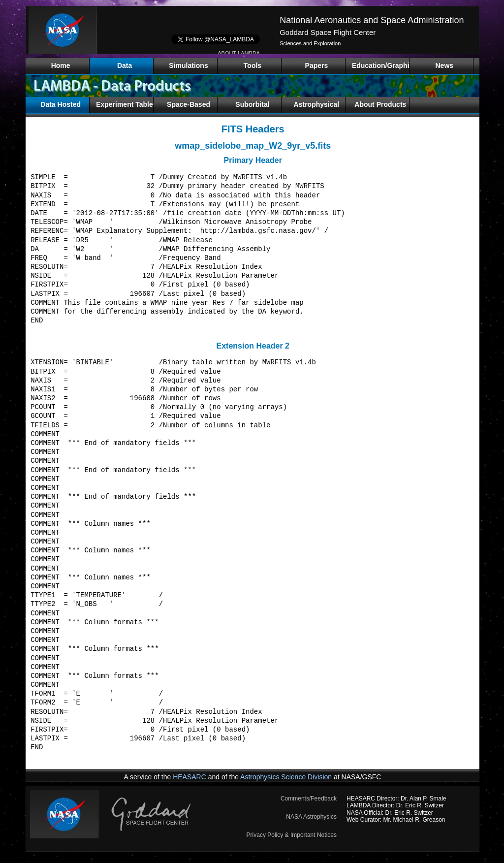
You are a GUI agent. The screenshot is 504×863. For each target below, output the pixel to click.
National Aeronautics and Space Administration (372, 20)
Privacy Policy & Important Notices (292, 835)
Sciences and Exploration (310, 43)
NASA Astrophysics (311, 817)
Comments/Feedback (309, 799)
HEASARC (189, 777)
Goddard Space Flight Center (328, 32)
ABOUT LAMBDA (239, 53)
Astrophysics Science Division (286, 777)
